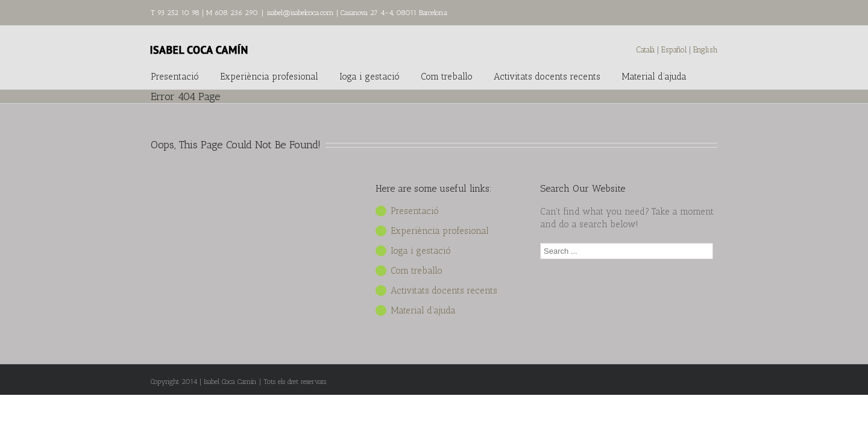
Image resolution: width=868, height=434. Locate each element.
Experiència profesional (269, 77)
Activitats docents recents (547, 77)
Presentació (175, 77)
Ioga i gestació (370, 77)
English (705, 50)
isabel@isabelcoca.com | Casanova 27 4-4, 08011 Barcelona (357, 13)
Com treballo (447, 77)
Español (675, 50)
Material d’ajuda (654, 77)
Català (646, 50)
